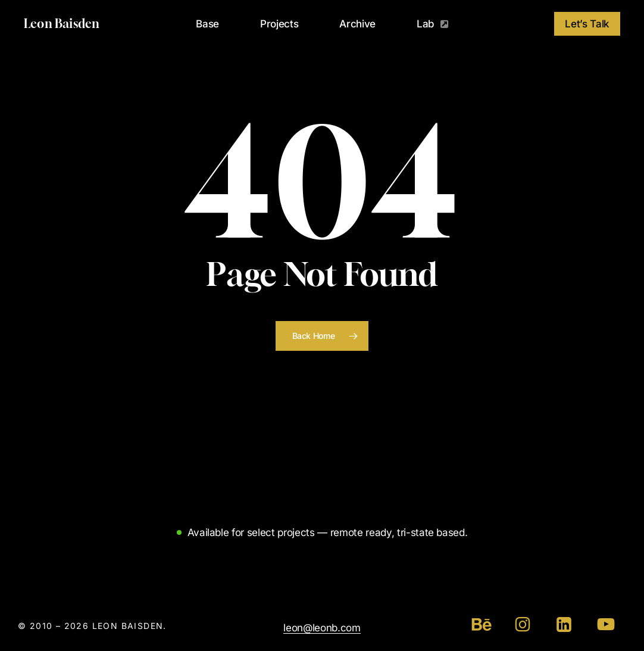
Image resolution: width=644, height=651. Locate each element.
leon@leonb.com (322, 628)
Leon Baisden (62, 24)
